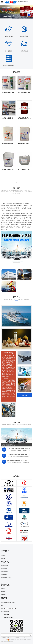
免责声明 (11, 642)
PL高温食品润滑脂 (8, 118)
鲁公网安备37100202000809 (15, 640)
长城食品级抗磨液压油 (9, 169)
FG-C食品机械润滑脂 (24, 92)
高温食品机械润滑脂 (8, 92)
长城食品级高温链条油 (9, 144)
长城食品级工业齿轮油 (25, 144)
